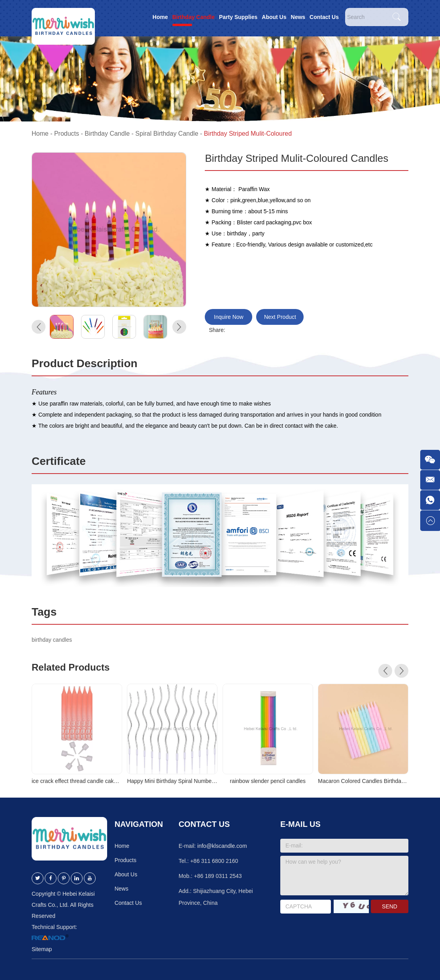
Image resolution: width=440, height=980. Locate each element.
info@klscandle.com (222, 846)
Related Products (71, 667)
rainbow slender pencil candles (267, 781)
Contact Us (324, 17)
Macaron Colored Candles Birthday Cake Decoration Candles (363, 781)
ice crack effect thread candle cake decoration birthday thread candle (77, 781)
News (298, 17)
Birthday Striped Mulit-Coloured (248, 134)
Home (160, 17)
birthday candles (52, 640)
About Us (274, 17)
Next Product (280, 317)
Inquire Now (229, 317)
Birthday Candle (194, 17)
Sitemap (42, 949)
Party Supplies (238, 17)
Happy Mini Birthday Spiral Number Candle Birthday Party (172, 781)
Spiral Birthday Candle (167, 134)
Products (67, 134)
